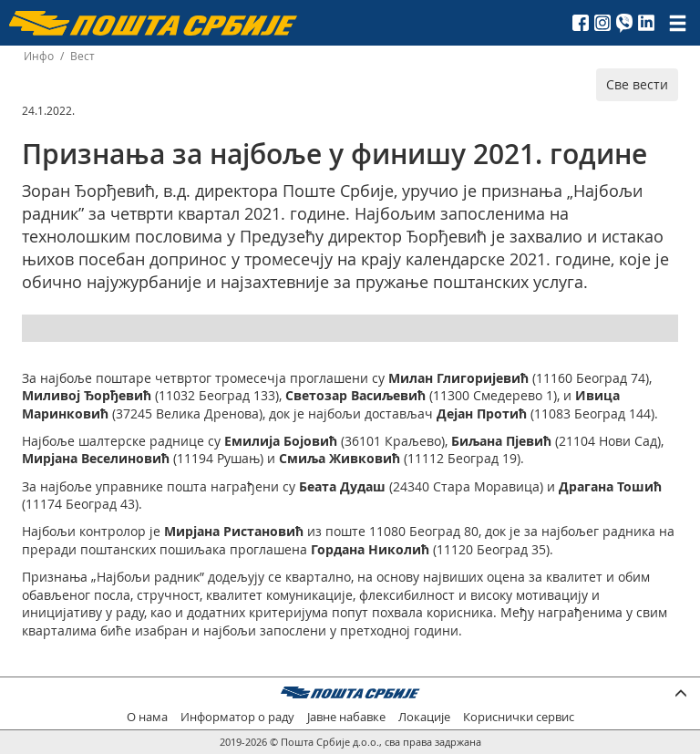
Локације (424, 717)
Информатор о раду (237, 717)
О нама (147, 717)
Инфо (39, 56)
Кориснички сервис (519, 717)
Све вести (637, 84)
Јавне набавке (346, 717)
